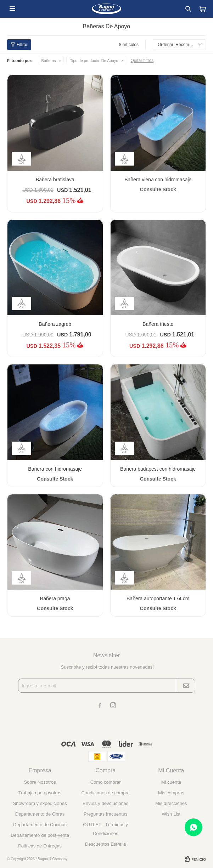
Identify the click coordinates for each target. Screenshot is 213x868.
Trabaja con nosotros (40, 793)
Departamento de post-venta (40, 835)
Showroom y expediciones (40, 803)
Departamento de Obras (40, 814)
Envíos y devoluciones (105, 803)
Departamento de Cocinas (40, 825)
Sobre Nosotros (40, 782)
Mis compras (171, 793)
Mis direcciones (171, 803)
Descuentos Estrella (106, 844)
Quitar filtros (142, 61)
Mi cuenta (171, 782)
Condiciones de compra (105, 793)
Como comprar (106, 782)
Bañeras (49, 61)
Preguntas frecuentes (106, 814)
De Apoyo (94, 61)
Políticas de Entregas (40, 846)
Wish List (171, 814)
